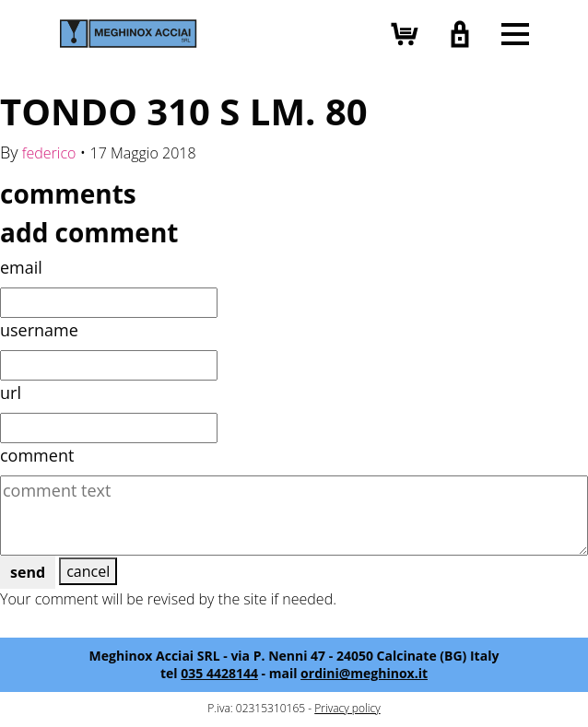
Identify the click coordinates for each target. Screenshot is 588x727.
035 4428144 (219, 673)
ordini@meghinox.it (364, 673)
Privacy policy (347, 708)
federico (49, 153)
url (11, 393)
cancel (88, 571)
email (21, 267)
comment (37, 455)
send (28, 572)
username (39, 330)
